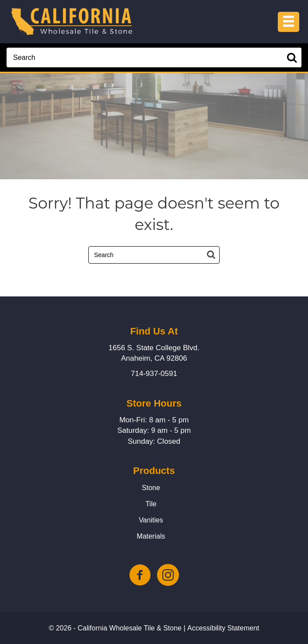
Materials (151, 536)
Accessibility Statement (223, 628)
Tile (151, 504)
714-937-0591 (154, 374)
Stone (151, 488)
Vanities (151, 520)
